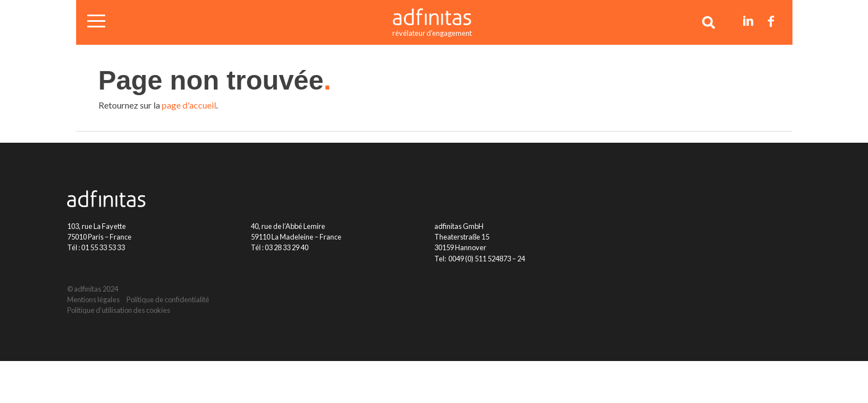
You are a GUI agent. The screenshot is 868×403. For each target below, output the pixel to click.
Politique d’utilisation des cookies (119, 310)
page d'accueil (189, 105)
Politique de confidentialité (168, 299)
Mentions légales (93, 299)
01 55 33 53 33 (103, 247)
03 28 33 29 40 (287, 247)
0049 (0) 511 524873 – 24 (487, 259)
